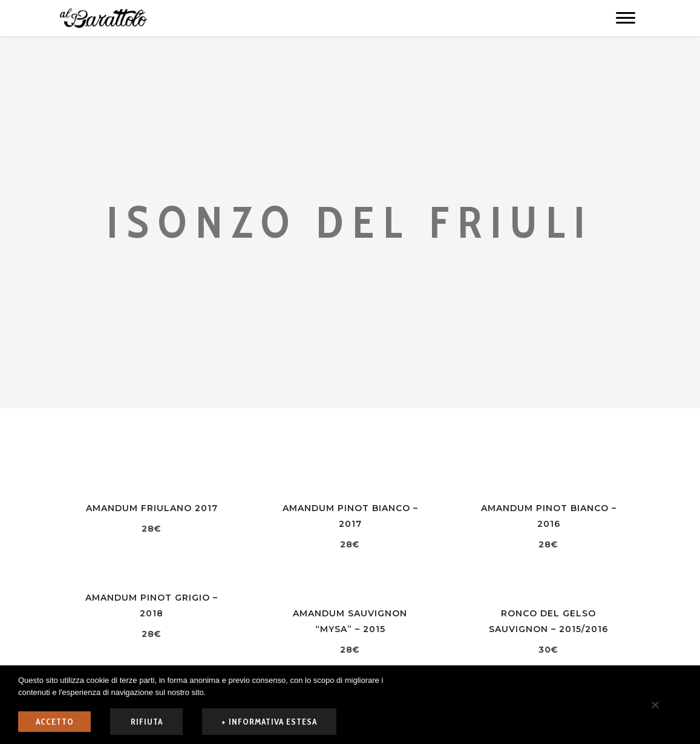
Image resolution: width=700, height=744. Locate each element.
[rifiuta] (655, 705)
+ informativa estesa (269, 722)
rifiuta (147, 722)
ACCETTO (55, 722)
